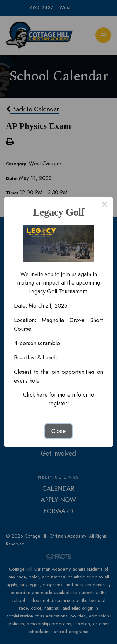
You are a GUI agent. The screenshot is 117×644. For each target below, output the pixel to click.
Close (58, 431)
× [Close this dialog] (105, 206)
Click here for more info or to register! (59, 399)
